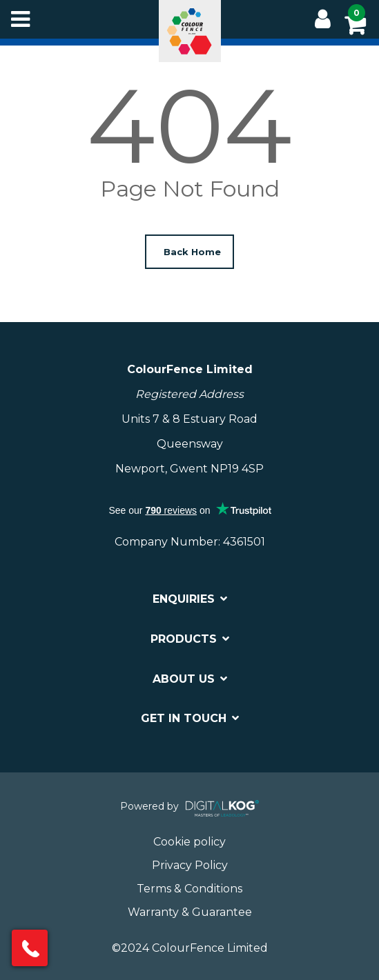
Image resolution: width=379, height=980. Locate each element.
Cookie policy (189, 842)
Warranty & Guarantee (190, 912)
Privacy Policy (190, 865)
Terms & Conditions (189, 889)
